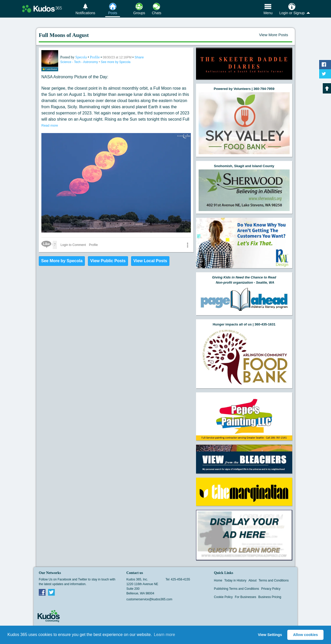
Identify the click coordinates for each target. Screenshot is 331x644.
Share (139, 57)
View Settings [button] (270, 635)
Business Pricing (270, 597)
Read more (50, 125)
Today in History (235, 580)
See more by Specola (116, 62)
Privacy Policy (271, 589)
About (253, 580)
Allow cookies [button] (305, 635)
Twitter (51, 592)
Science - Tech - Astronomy (80, 62)
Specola (81, 57)
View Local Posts (150, 261)
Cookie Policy (223, 597)
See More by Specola (62, 261)
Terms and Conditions (274, 580)
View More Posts (274, 35)
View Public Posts (108, 261)
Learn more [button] (164, 635)
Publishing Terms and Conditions (236, 589)
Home (218, 580)
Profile (95, 57)
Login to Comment (73, 245)
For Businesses (246, 597)
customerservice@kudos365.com (149, 599)
